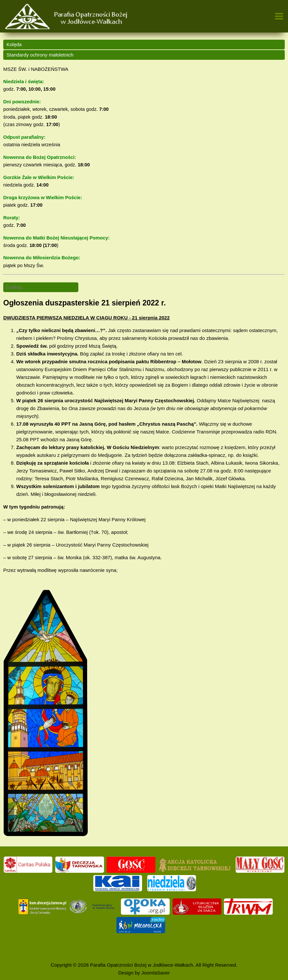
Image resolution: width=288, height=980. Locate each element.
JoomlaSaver (156, 973)
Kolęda (14, 44)
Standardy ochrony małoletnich (40, 55)
